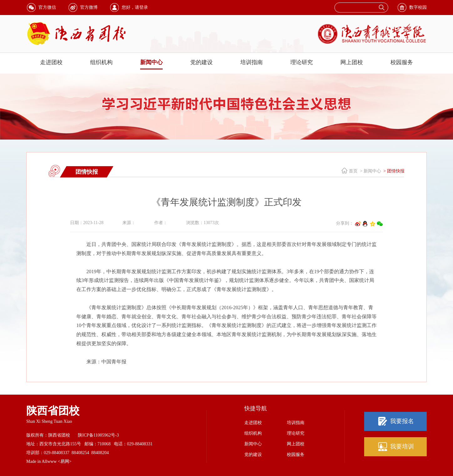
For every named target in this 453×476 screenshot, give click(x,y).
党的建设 (201, 62)
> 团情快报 (393, 171)
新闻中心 (151, 62)
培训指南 (252, 62)
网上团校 (352, 62)
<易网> (65, 461)
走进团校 (51, 62)
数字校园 (418, 7)
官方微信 (47, 7)
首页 (353, 171)
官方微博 (89, 7)
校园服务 (402, 62)
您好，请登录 (135, 7)
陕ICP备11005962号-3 (98, 435)
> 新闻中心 (370, 171)
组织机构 (101, 62)
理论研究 (302, 62)
